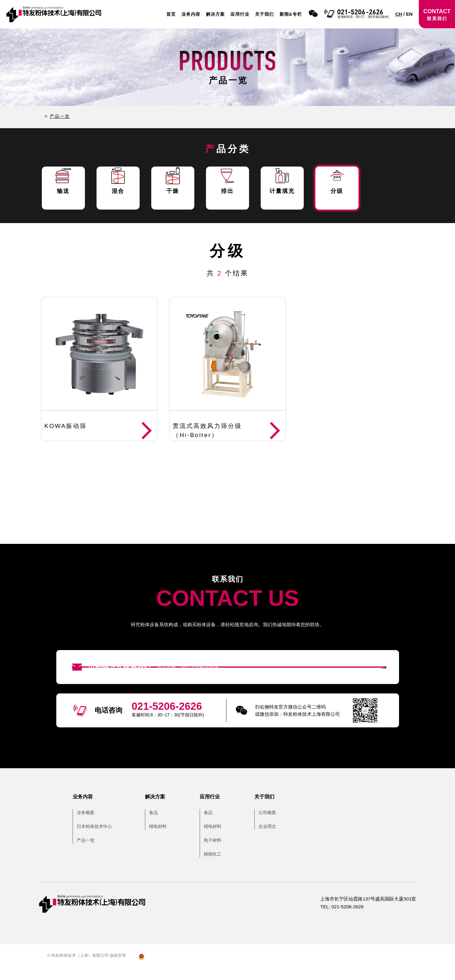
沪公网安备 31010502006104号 (224, 969)
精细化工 (222, 867)
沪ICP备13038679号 (167, 969)
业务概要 (95, 826)
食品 (163, 826)
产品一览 (95, 853)
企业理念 (277, 840)
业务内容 (191, 14)
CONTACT (437, 15)
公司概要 (277, 826)
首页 (171, 14)
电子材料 (222, 853)
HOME (50, 116)
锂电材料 (167, 840)
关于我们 (264, 14)
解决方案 (215, 14)
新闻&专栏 (291, 14)
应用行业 (240, 14)
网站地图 (47, 969)
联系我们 (385, 810)
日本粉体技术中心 (104, 840)
